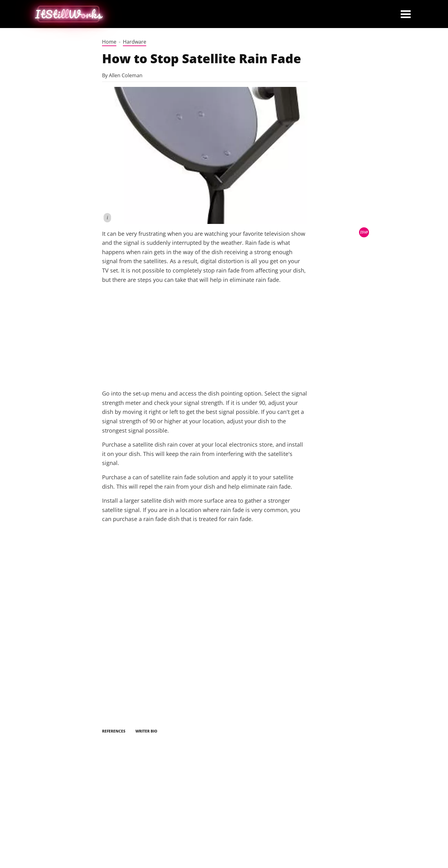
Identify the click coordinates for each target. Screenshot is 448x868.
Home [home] (109, 42)
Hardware (135, 42)
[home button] (68, 14)
